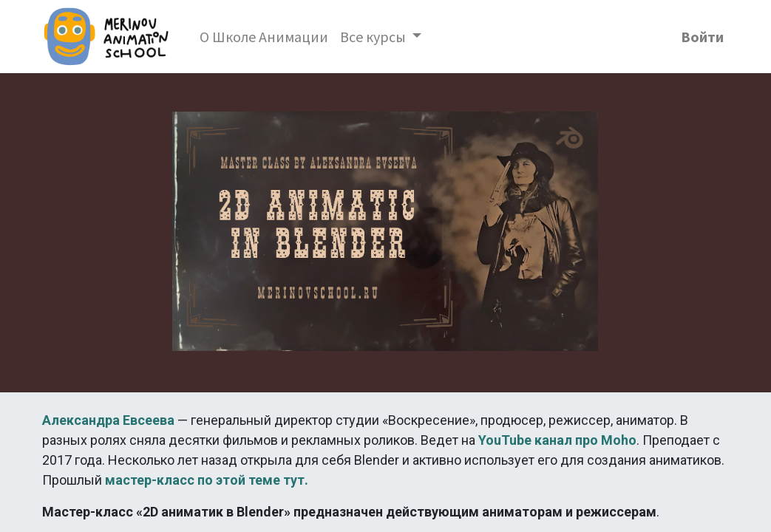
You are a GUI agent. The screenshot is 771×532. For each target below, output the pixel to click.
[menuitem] (264, 37)
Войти (702, 37)
